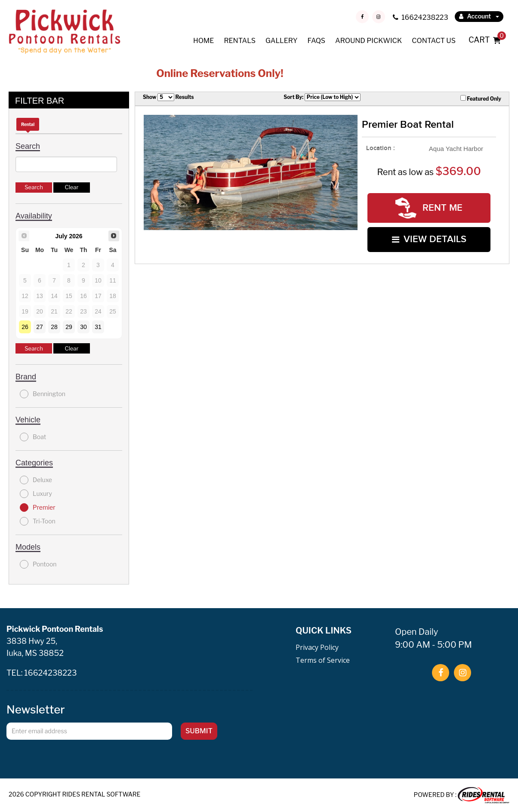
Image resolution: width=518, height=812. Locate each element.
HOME (204, 41)
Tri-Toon (38, 521)
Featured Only (481, 98)
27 (40, 327)
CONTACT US (434, 41)
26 (25, 327)
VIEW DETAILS (429, 239)
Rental (28, 124)
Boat (33, 437)
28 (54, 327)
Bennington (43, 394)
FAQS (316, 41)
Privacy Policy (317, 647)
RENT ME (429, 208)
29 (69, 327)
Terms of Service (323, 660)
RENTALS (240, 41)
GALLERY (281, 41)
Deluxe (36, 480)
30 (83, 327)
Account (479, 16)
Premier (38, 507)
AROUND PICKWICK (368, 41)
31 (98, 327)
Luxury (36, 494)
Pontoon (38, 564)
